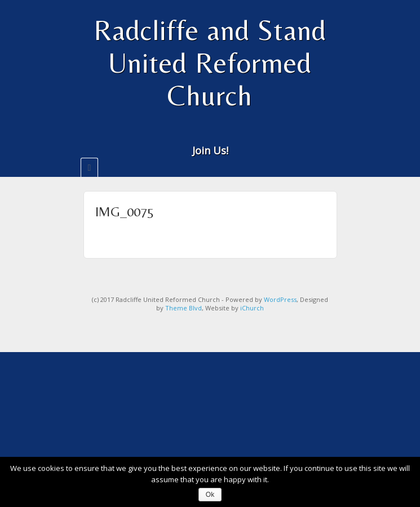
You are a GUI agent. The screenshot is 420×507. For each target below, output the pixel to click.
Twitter (225, 134)
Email (195, 134)
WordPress (280, 299)
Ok (210, 495)
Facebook (210, 134)
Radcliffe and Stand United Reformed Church (210, 63)
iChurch (252, 308)
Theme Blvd (184, 308)
